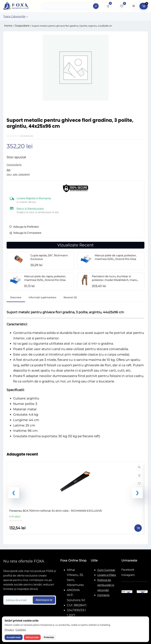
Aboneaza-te (44, 600)
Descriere (16, 297)
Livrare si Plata (107, 575)
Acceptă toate (14, 637)
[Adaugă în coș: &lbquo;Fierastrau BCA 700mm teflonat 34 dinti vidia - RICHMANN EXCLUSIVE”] (138, 528)
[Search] (96, 6)
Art (9, 170)
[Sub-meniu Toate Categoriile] (27, 17)
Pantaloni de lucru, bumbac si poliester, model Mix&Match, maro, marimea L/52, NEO (115, 280)
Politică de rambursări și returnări (106, 585)
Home (8, 26)
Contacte (103, 595)
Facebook (128, 570)
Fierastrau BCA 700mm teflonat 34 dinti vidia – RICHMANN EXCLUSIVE (56, 511)
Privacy (9, 630)
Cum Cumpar (106, 570)
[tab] (16, 298)
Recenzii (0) (70, 297)
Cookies (21, 630)
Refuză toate (32, 637)
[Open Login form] (134, 6)
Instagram (128, 575)
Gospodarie (22, 26)
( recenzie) (27, 136)
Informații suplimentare (42, 297)
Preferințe (49, 637)
